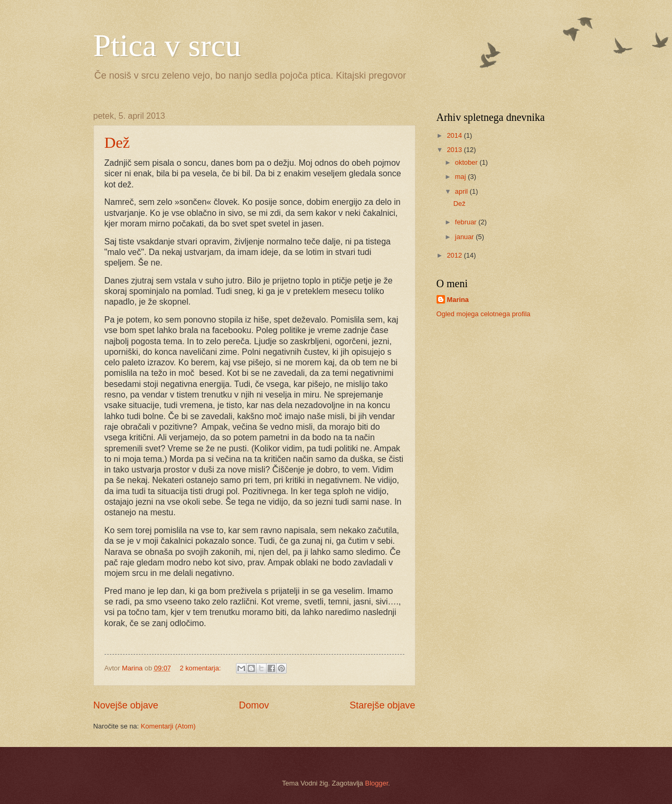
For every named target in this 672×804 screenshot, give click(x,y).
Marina (458, 300)
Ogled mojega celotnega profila (484, 314)
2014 (455, 135)
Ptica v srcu (167, 45)
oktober (467, 162)
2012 (455, 255)
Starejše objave (382, 705)
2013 (455, 150)
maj (461, 177)
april (462, 191)
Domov (254, 705)
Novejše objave (126, 705)
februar (467, 222)
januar (465, 237)
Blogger (377, 783)
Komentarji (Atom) (168, 726)
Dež (117, 142)
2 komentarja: (201, 668)
